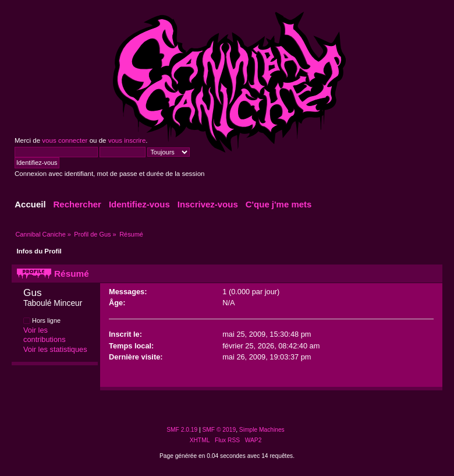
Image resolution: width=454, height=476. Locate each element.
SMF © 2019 (219, 430)
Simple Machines (262, 430)
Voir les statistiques (55, 349)
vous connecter (65, 140)
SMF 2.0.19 (182, 430)
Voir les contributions (45, 335)
